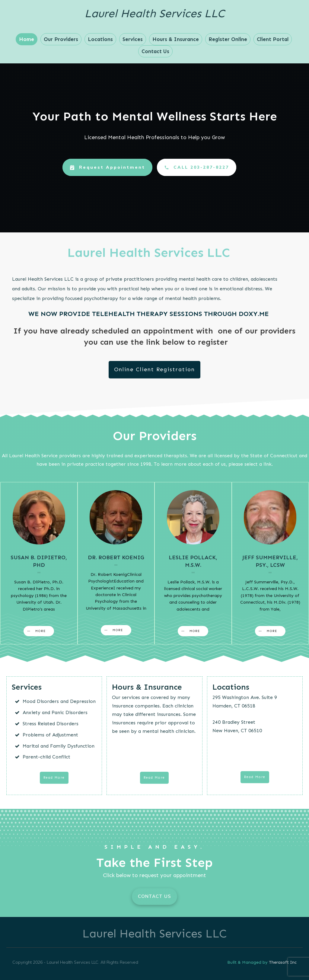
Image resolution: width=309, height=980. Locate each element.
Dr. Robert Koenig (116, 557)
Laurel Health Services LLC (154, 13)
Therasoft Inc (283, 962)
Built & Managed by (248, 962)
